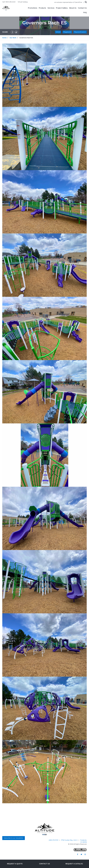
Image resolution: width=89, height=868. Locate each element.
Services (51, 8)
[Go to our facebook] (78, 854)
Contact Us (82, 8)
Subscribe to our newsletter (14, 838)
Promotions (33, 8)
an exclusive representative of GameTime (68, 2)
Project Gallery (62, 8)
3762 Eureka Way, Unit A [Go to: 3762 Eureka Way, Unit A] (69, 840)
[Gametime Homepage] (80, 851)
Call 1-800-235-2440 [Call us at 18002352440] (9, 2)
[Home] (6, 8)
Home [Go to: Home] (4, 38)
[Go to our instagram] (85, 854)
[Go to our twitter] (81, 854)
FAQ (85, 13)
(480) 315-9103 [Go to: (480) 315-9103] (54, 840)
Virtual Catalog (23, 2)
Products (42, 8)
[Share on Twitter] (16, 32)
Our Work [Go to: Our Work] (13, 38)
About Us (73, 8)
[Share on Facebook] (12, 32)
